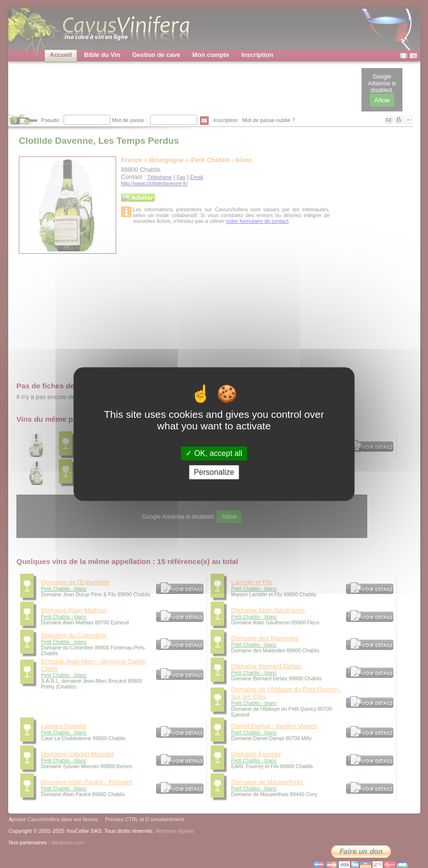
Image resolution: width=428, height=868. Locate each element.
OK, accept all (214, 453)
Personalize (214, 472)
